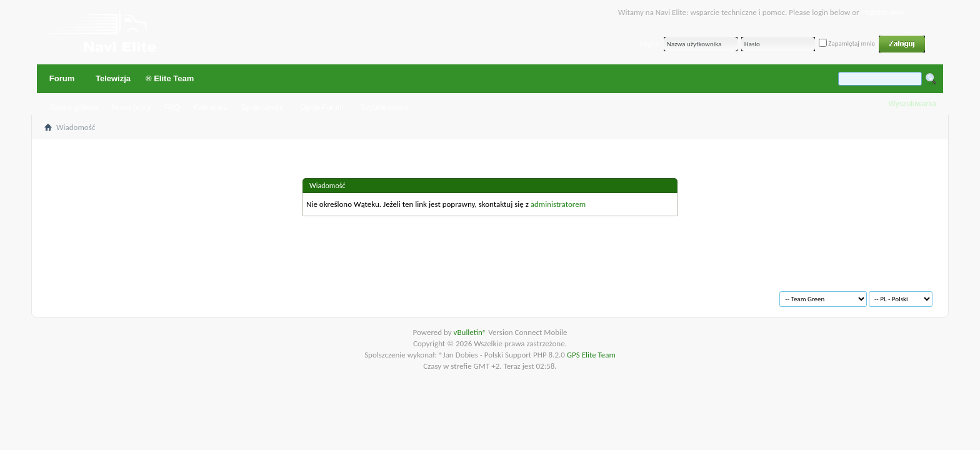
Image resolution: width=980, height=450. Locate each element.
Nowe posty (132, 107)
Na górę (223, 294)
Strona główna (74, 107)
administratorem (558, 204)
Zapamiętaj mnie (847, 43)
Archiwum (76, 294)
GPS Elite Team (591, 355)
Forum (62, 78)
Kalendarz (210, 107)
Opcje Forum (322, 107)
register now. (884, 12)
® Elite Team (170, 78)
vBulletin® (471, 332)
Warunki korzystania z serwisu (151, 294)
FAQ (172, 107)
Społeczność (262, 107)
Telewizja (113, 78)
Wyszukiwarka (912, 104)
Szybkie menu (384, 107)
